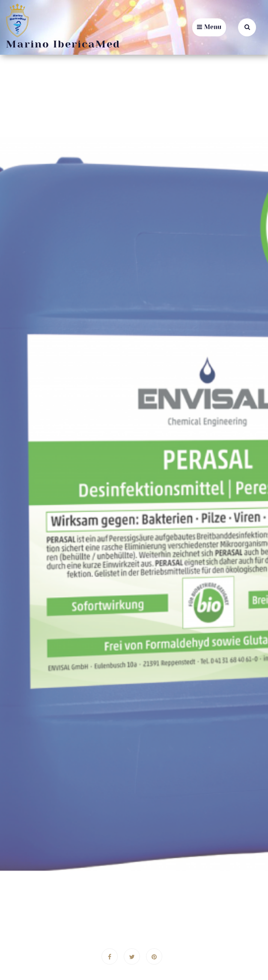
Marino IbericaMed (63, 44)
